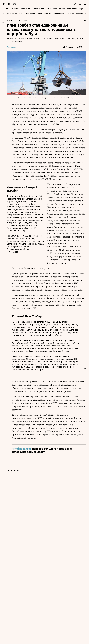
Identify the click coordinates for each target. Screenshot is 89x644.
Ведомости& (12, 13)
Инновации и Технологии (64, 13)
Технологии (26, 9)
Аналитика (30, 13)
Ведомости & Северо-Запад (78, 9)
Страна (40, 13)
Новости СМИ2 (15, 479)
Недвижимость (39, 9)
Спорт (22, 13)
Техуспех (48, 13)
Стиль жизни (52, 9)
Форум (62, 9)
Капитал (79, 13)
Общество (15, 9)
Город (3, 13)
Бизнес (27, 20)
